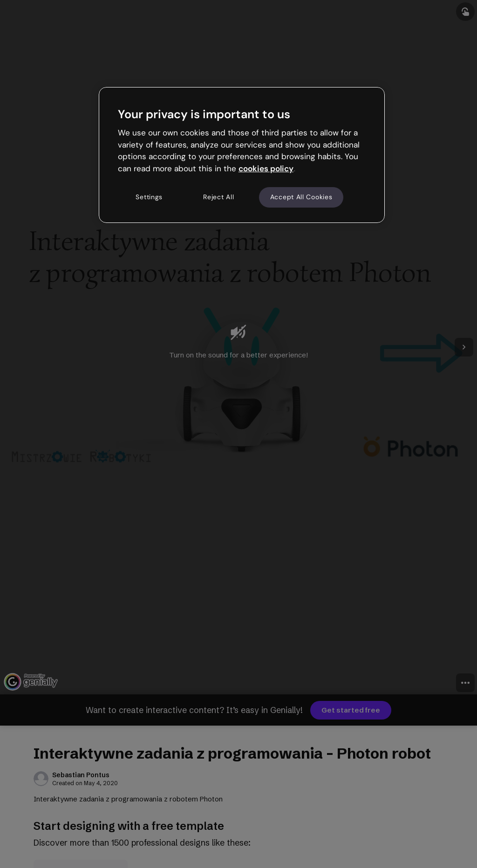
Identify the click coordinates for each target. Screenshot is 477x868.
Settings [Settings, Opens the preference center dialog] (149, 197)
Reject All (218, 197)
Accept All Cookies (301, 197)
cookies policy (266, 168)
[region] (242, 155)
